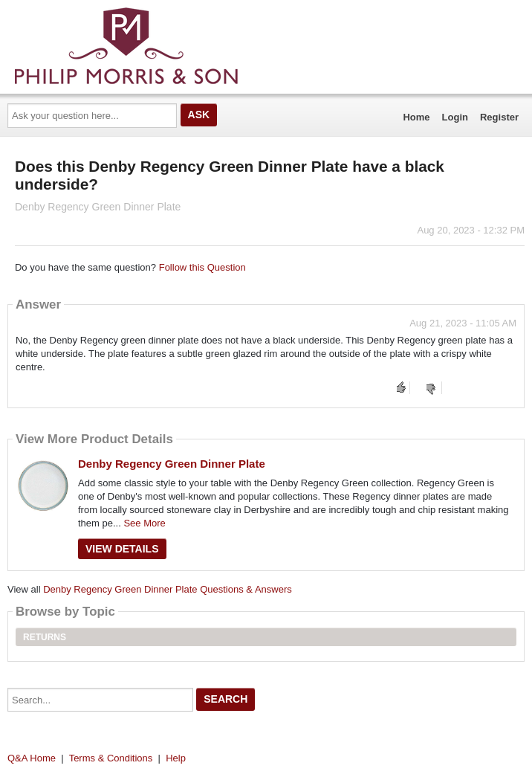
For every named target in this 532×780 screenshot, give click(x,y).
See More (144, 523)
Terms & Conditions (111, 758)
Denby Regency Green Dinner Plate (172, 464)
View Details (122, 549)
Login (455, 117)
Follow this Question (202, 267)
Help (176, 758)
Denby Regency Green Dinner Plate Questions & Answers (168, 589)
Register (499, 117)
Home (416, 117)
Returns (45, 637)
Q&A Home (32, 758)
